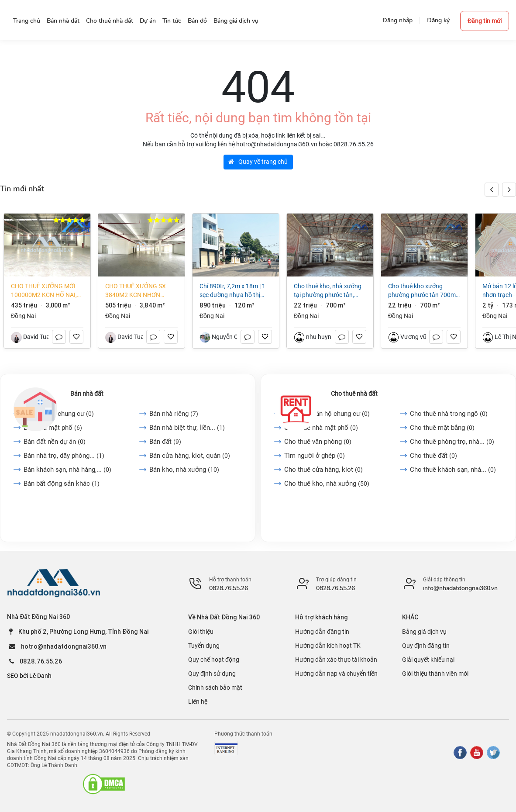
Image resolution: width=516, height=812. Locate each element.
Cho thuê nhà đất (354, 394)
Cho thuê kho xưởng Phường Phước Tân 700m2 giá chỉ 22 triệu (424, 291)
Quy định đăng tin (426, 646)
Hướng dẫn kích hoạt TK (328, 646)
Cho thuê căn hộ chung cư (327, 414)
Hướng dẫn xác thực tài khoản (336, 660)
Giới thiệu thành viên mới (435, 674)
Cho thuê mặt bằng (442, 428)
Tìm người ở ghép (315, 456)
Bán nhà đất (87, 394)
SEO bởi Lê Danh (29, 676)
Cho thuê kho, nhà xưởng (327, 484)
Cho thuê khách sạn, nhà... (453, 470)
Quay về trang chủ (258, 162)
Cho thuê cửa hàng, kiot (323, 470)
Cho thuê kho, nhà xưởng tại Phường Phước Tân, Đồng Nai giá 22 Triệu (328, 291)
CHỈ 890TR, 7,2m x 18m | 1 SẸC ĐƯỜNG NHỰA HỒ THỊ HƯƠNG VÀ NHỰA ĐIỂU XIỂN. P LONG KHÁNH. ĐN (234, 291)
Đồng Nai (23, 316)
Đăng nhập (397, 20)
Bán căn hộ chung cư (59, 414)
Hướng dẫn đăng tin (322, 632)
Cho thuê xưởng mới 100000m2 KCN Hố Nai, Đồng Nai (44, 291)
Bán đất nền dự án (55, 442)
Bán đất (165, 442)
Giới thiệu (201, 632)
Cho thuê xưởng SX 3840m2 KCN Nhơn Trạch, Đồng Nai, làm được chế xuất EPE (138, 291)
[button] (509, 190)
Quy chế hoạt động (214, 660)
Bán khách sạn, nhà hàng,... (67, 470)
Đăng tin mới (485, 21)
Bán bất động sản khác (62, 484)
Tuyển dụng (204, 646)
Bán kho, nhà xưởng (184, 470)
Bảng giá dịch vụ (424, 632)
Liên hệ (198, 701)
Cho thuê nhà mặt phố (321, 428)
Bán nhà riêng (174, 414)
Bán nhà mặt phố (53, 428)
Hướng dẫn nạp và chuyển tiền (336, 674)
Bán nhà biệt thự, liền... (187, 428)
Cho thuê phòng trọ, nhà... (452, 442)
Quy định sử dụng (212, 674)
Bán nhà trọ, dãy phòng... (64, 456)
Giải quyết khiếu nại (428, 660)
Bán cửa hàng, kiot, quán (190, 456)
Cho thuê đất (433, 456)
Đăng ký (438, 20)
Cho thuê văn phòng (318, 442)
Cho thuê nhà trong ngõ (449, 414)
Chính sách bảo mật (215, 688)
